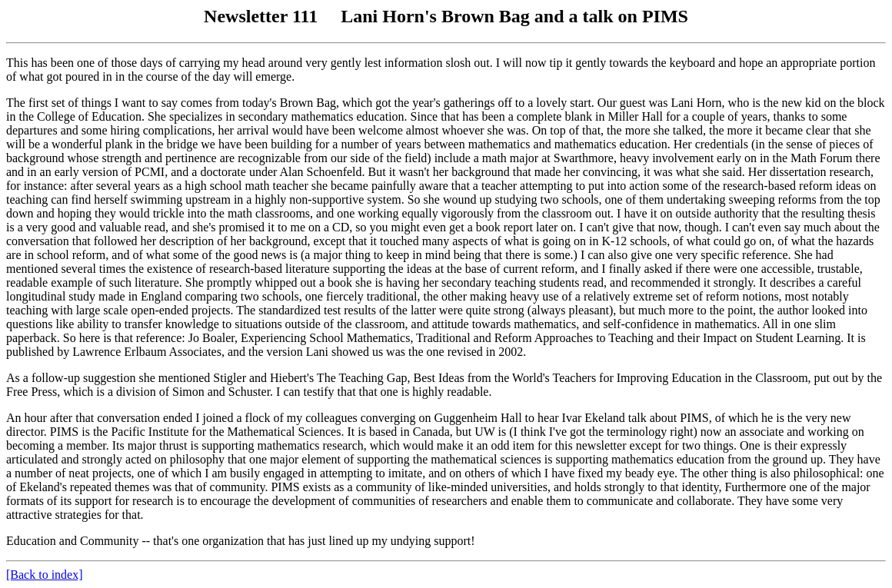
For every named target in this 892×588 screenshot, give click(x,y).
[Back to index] (45, 575)
